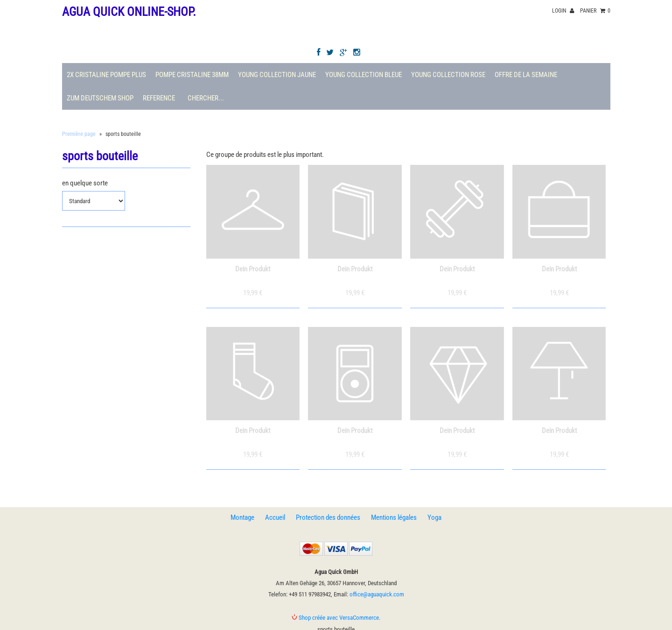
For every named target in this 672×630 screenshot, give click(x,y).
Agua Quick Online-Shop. (129, 12)
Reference (159, 98)
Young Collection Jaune (277, 75)
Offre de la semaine (526, 75)
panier (595, 11)
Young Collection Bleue (364, 75)
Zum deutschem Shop (100, 98)
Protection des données (328, 517)
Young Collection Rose (448, 75)
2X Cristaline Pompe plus (106, 75)
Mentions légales (394, 517)
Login (563, 11)
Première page (79, 134)
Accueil (275, 517)
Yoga (434, 517)
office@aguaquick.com (377, 594)
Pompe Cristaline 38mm (192, 75)
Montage (242, 517)
